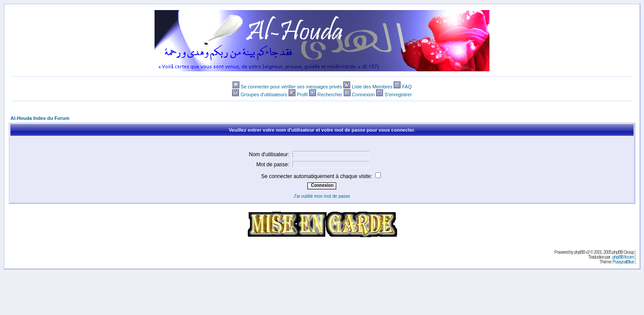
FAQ (407, 87)
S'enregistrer (398, 94)
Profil (302, 94)
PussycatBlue (623, 262)
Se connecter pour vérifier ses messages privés (292, 87)
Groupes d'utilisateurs (264, 94)
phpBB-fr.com (623, 257)
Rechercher (330, 94)
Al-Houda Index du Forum (40, 118)
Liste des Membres (372, 87)
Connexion (364, 94)
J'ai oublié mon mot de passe (322, 196)
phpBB (579, 252)
